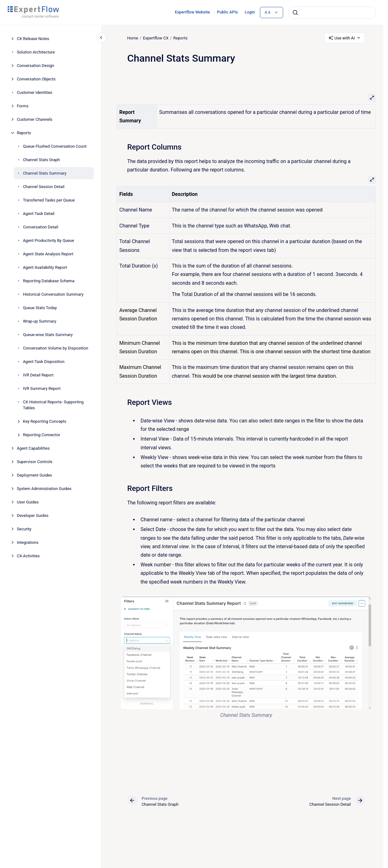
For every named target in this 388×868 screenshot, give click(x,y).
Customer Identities (35, 92)
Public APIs (228, 12)
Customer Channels (35, 119)
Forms (23, 106)
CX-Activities (28, 556)
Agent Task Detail (39, 214)
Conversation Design (36, 66)
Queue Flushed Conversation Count (55, 146)
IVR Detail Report (38, 375)
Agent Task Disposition (44, 362)
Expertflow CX (155, 38)
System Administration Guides (44, 489)
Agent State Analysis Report (48, 254)
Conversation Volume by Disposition (55, 348)
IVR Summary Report (42, 388)
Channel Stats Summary (45, 173)
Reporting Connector (41, 435)
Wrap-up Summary (40, 321)
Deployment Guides (34, 475)
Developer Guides (33, 516)
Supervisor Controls (35, 462)
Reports (24, 133)
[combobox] (332, 13)
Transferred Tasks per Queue (49, 200)
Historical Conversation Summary (53, 294)
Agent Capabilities (33, 448)
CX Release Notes (33, 39)
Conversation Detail (41, 227)
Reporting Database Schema (49, 281)
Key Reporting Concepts (45, 421)
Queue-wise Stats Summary (48, 335)
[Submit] (295, 13)
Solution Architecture (36, 52)
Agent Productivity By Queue (49, 240)
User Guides (28, 502)
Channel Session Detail (44, 187)
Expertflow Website (192, 12)
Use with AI (345, 38)
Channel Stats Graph (41, 160)
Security (24, 529)
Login (250, 12)
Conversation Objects (36, 79)
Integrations (28, 542)
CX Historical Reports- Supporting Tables (53, 405)
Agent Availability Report (45, 267)
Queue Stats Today (40, 308)
